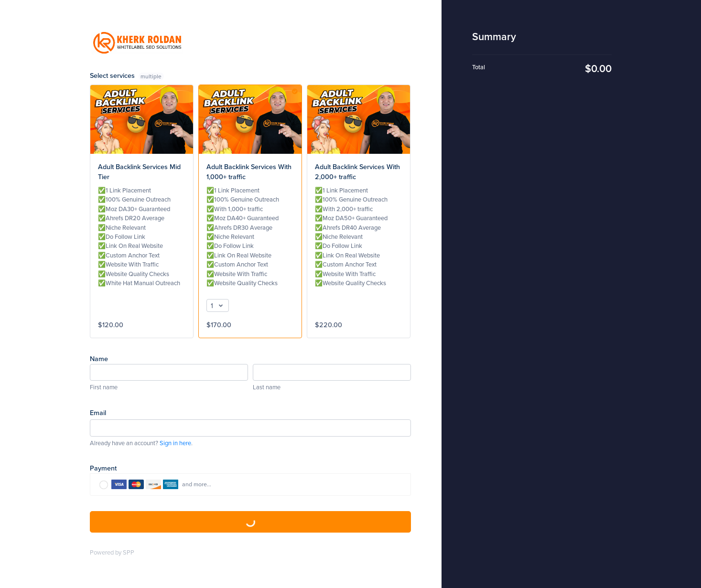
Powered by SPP (112, 552)
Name (99, 358)
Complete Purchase (250, 522)
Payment (103, 468)
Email (98, 412)
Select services (127, 75)
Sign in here (175, 443)
